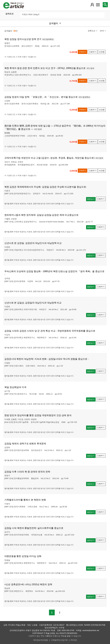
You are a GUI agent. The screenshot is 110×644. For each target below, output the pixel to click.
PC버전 (74, 640)
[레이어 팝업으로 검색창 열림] (105, 5)
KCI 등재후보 (48, 39)
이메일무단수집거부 (59, 640)
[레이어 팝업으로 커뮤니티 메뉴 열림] (98, 5)
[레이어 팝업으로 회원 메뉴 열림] (92, 5)
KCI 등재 (90, 68)
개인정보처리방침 (41, 640)
